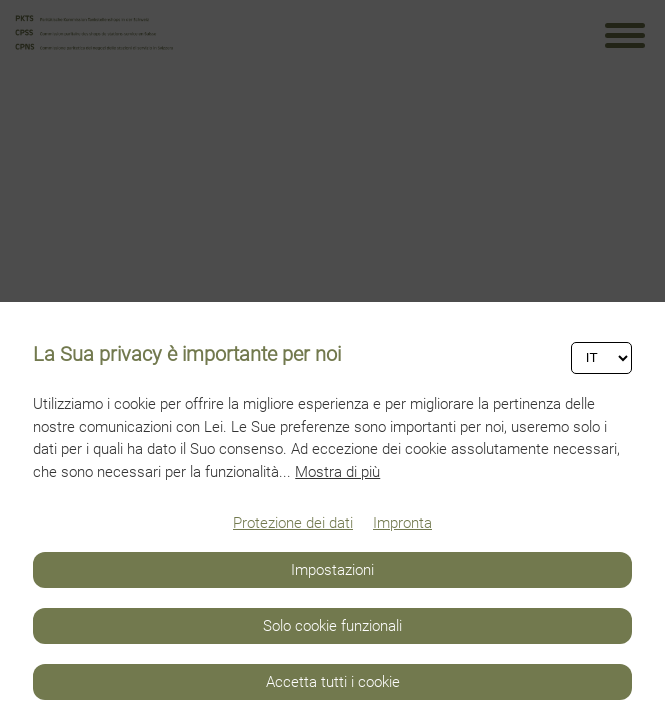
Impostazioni (332, 570)
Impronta (402, 523)
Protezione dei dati (293, 523)
